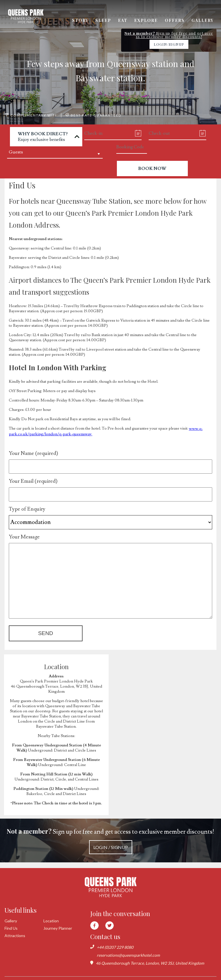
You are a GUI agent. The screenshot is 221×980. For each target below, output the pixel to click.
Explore (147, 21)
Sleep (105, 21)
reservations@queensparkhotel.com (128, 951)
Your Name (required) (111, 456)
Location (51, 916)
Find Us (11, 924)
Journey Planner (58, 924)
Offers (175, 21)
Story (82, 21)
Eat (124, 21)
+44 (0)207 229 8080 (115, 943)
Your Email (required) (111, 484)
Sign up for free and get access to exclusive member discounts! (110, 838)
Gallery (203, 21)
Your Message (111, 540)
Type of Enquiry (111, 512)
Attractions (15, 931)
